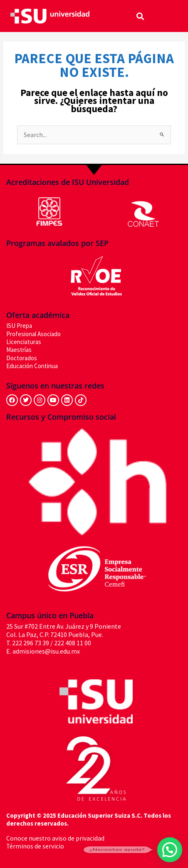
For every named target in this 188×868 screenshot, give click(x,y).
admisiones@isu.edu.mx (46, 651)
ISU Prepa (19, 326)
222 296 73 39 (31, 643)
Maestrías (19, 350)
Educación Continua (32, 366)
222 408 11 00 (73, 643)
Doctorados (22, 358)
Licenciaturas (24, 342)
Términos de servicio (35, 846)
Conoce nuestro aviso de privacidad (55, 838)
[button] (140, 16)
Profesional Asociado (33, 334)
